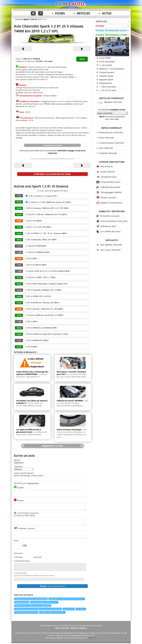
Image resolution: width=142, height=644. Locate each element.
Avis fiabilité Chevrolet (111, 245)
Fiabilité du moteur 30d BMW (70, 401)
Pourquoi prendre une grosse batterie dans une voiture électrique (38, 609)
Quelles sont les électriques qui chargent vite (31, 599)
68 (108, 87)
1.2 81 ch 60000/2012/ (34, 340)
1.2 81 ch (29, 259)
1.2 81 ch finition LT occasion (40, 196)
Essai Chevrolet (107, 138)
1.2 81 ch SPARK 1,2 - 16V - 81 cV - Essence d (44, 233)
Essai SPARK (105, 58)
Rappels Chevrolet (113, 102)
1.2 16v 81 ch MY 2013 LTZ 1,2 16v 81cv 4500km (45, 271)
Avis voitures (107, 166)
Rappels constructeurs (111, 203)
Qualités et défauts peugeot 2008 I (52, 612)
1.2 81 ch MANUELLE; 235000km (39, 328)
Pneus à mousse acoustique (69, 430)
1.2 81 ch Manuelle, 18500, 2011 (39, 240)
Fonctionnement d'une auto (114, 221)
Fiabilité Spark (106, 76)
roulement (61, 101)
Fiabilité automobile (110, 187)
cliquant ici (92, 638)
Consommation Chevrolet (112, 143)
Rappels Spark (106, 80)
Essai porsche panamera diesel (26, 612)
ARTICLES (83, 13)
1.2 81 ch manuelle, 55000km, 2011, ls (41, 290)
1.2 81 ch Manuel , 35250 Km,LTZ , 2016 (42, 309)
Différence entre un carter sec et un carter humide (33, 606)
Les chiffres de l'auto (110, 231)
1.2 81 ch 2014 (31, 221)
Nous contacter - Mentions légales (71, 628)
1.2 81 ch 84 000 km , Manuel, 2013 (40, 303)
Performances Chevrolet (111, 132)
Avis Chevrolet (106, 148)
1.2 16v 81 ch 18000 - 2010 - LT (38, 277)
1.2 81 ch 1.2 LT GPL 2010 (36, 227)
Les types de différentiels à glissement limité (28, 431)
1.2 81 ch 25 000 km (33, 265)
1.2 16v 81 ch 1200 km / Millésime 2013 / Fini (44, 214)
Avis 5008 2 (81, 609)
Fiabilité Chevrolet (108, 153)
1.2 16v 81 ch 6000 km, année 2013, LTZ (42, 315)
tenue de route (32, 74)
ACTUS (107, 13)
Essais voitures (108, 172)
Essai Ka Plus (69, 609)
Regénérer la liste (53, 446)
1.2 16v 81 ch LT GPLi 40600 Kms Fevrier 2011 (47, 202)
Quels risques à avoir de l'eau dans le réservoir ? (67, 599)
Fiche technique (107, 62)
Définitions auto (108, 226)
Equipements (106, 83)
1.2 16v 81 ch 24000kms (35, 252)
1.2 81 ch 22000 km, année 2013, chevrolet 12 (44, 334)
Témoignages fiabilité (111, 192)
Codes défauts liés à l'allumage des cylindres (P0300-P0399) (32, 373)
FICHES (60, 13)
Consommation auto (110, 182)
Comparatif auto (109, 177)
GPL (46, 67)
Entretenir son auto (110, 216)
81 (108, 90)
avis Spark (106, 65)
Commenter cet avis (52, 145)
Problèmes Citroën (22, 602)
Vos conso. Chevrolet (110, 250)
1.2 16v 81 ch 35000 (33, 246)
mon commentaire (52, 586)
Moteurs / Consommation (112, 69)
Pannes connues (108, 197)
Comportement (107, 72)
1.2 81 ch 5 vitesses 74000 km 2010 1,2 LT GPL (45, 208)
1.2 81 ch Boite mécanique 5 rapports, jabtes (44, 284)
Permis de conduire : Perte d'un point (44, 602)
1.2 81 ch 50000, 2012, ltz (36, 296)
